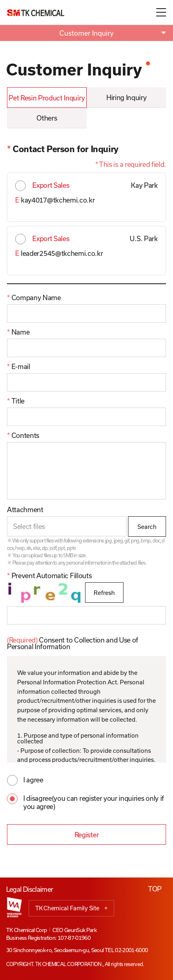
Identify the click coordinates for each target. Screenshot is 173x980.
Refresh (104, 593)
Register (86, 835)
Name (18, 332)
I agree (33, 780)
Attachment (25, 510)
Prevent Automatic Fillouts (49, 576)
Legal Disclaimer (30, 889)
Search (147, 527)
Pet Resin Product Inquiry (47, 98)
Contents (23, 435)
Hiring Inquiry (127, 97)
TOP (155, 889)
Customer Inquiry (86, 33)
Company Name (34, 298)
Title (16, 401)
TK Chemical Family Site (71, 908)
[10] (86, 471)
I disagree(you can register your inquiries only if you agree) (94, 800)
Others (47, 118)
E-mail (19, 367)
